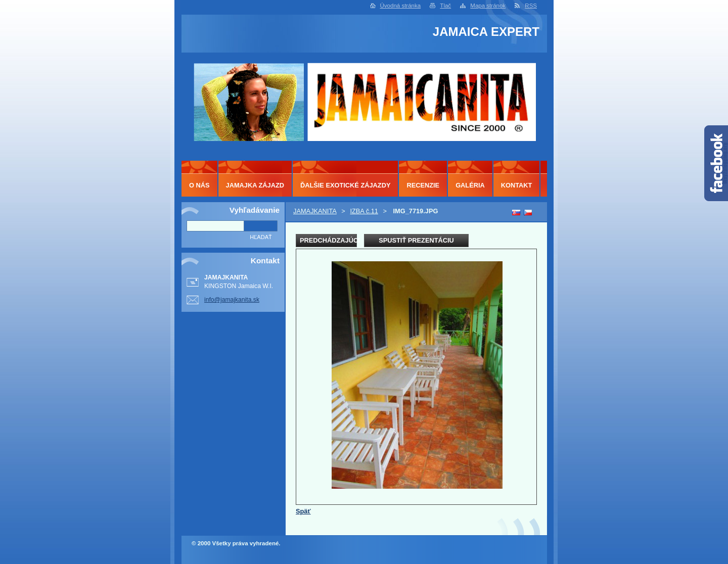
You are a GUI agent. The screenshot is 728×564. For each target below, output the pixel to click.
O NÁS (199, 185)
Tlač (445, 6)
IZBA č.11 (364, 211)
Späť (303, 511)
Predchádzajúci (328, 240)
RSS (531, 6)
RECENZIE (423, 185)
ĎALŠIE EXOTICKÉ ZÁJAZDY (345, 185)
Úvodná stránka (401, 6)
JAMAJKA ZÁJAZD (255, 185)
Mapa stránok (488, 6)
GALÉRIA (470, 185)
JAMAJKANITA (315, 211)
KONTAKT (517, 185)
